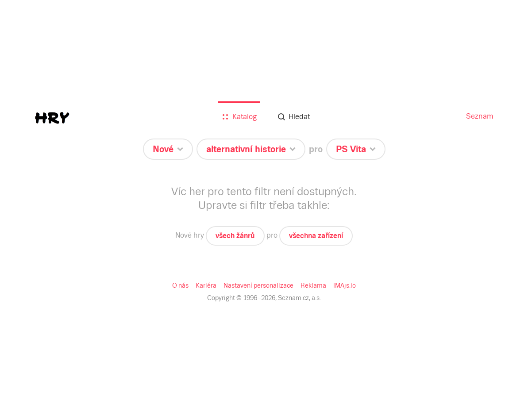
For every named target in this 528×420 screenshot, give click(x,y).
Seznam (480, 116)
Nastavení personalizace (258, 285)
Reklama (313, 285)
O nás (180, 285)
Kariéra (206, 285)
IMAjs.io (345, 285)
